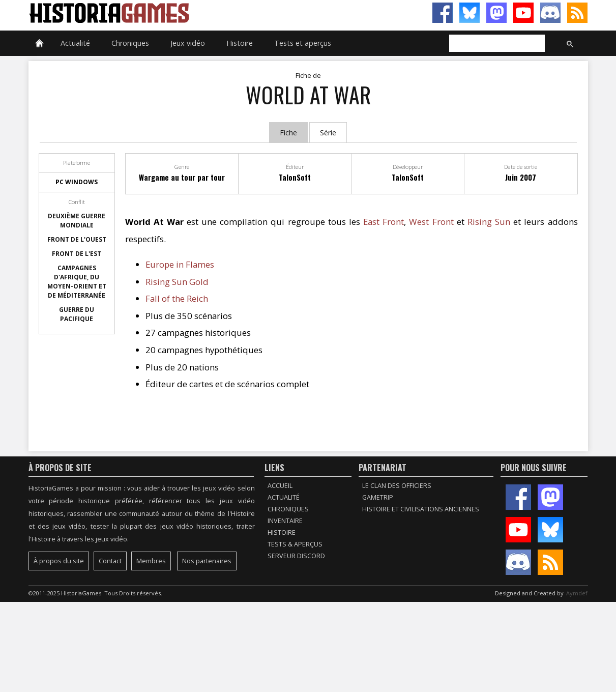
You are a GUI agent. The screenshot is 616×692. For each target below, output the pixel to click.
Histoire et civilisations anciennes (421, 509)
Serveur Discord (296, 556)
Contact (110, 561)
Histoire (240, 43)
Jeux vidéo (188, 43)
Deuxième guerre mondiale (77, 221)
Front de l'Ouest (77, 239)
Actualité (75, 43)
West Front (431, 222)
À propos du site (59, 561)
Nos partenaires (207, 561)
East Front (384, 222)
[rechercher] (496, 44)
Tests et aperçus (303, 43)
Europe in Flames (180, 264)
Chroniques (130, 43)
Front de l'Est (77, 254)
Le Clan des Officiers (397, 486)
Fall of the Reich (177, 298)
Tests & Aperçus (295, 544)
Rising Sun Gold (177, 282)
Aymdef (577, 593)
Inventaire (285, 521)
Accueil (280, 486)
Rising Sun (489, 222)
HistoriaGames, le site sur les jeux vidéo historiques (168, 13)
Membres (151, 561)
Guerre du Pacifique (77, 314)
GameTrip (378, 497)
